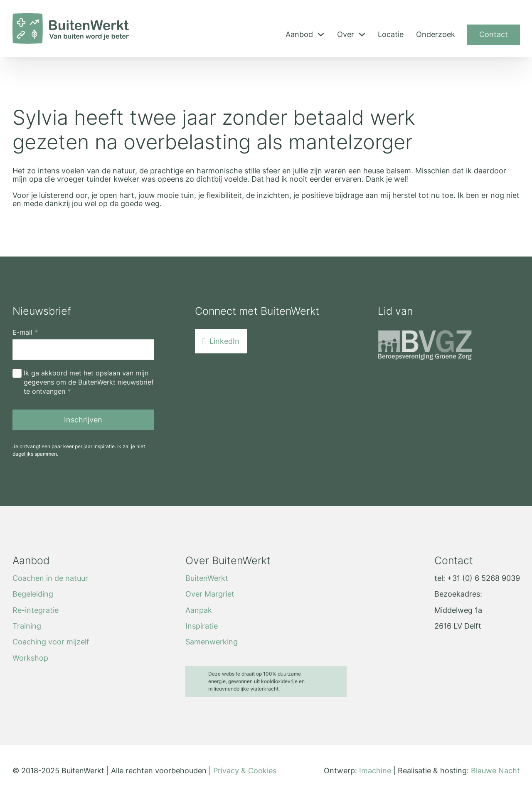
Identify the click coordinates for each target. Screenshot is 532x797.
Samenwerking (212, 642)
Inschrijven (83, 420)
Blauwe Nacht (495, 771)
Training (27, 626)
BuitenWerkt (207, 578)
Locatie (391, 35)
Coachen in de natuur (50, 578)
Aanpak (199, 610)
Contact (494, 34)
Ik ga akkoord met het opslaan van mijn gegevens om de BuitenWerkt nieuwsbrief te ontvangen (89, 382)
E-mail (25, 333)
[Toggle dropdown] (321, 35)
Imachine (375, 771)
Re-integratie (36, 610)
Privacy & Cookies (245, 771)
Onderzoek (436, 35)
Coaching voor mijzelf (51, 642)
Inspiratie (202, 626)
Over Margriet (210, 594)
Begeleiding (33, 594)
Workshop (30, 658)
